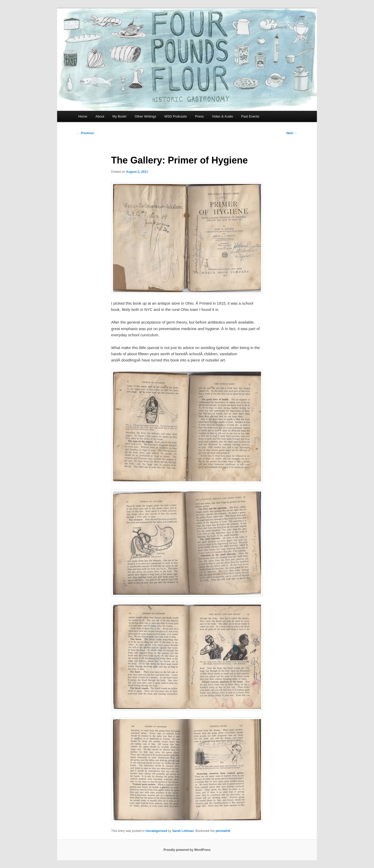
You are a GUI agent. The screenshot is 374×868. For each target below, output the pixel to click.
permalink (223, 831)
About (100, 116)
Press (199, 116)
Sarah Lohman (183, 831)
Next (292, 133)
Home (83, 116)
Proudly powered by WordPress (187, 850)
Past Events (250, 116)
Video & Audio (222, 116)
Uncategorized (156, 831)
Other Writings (146, 116)
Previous (85, 133)
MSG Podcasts (176, 116)
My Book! (119, 116)
